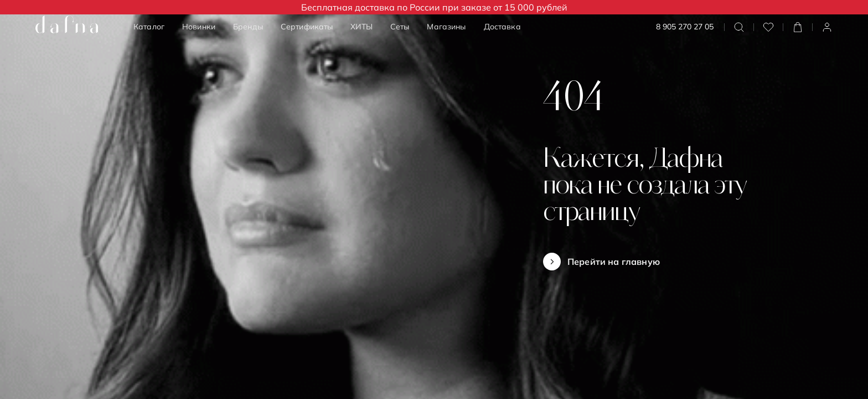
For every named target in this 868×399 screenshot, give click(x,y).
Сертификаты (307, 27)
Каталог (149, 27)
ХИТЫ (361, 27)
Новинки (199, 27)
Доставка (502, 27)
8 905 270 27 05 (685, 27)
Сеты (400, 27)
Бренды (248, 27)
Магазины (446, 27)
